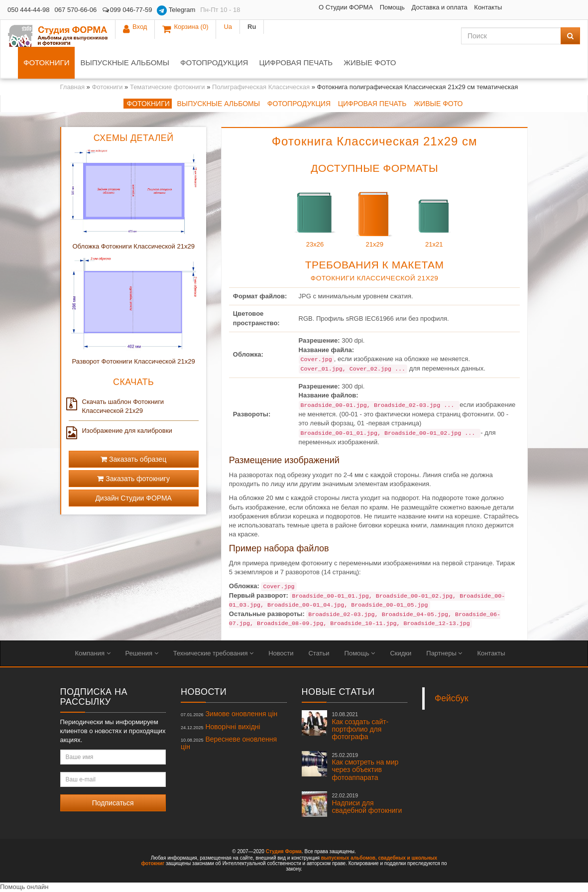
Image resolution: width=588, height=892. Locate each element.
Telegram (176, 10)
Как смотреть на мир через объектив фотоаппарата (365, 767)
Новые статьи (338, 692)
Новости (281, 653)
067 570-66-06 (76, 10)
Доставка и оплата (365, 7)
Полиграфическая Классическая (261, 87)
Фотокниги (46, 63)
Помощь (318, 7)
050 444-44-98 (29, 10)
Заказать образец (133, 459)
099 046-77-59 (127, 10)
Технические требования (213, 653)
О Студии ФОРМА (271, 7)
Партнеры (444, 653)
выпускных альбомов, (349, 858)
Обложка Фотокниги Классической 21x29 (133, 246)
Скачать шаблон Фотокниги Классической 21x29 (117, 406)
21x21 (434, 213)
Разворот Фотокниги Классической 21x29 (134, 361)
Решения (142, 653)
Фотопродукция (214, 63)
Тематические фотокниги (168, 87)
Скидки (401, 653)
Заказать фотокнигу (133, 479)
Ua (544, 10)
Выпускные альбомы (125, 63)
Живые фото (370, 63)
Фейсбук (452, 698)
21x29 (374, 213)
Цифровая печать (296, 63)
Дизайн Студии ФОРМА (133, 498)
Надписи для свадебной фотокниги (367, 803)
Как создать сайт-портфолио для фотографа (360, 726)
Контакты (414, 7)
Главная (72, 87)
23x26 (315, 213)
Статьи (319, 653)
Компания (93, 653)
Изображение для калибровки (120, 431)
